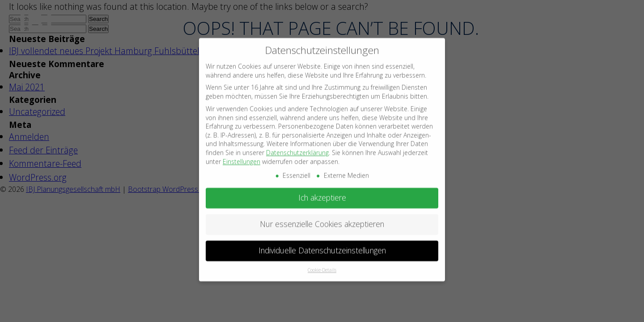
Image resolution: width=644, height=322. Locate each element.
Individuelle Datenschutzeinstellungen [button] (322, 245)
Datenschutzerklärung (297, 147)
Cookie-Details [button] (322, 264)
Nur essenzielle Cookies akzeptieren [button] (322, 219)
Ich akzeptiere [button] (322, 192)
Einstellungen (241, 156)
